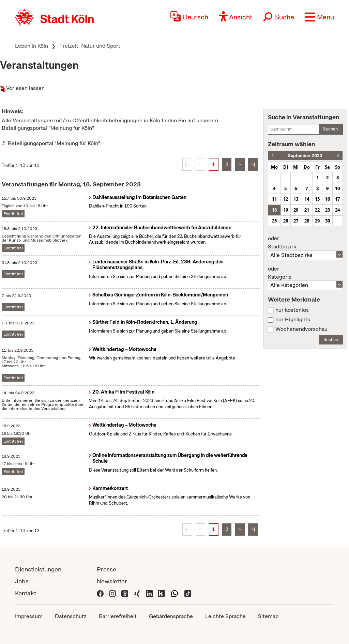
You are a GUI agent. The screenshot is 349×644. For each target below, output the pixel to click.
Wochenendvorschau (301, 329)
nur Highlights (293, 320)
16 (328, 199)
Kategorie (305, 273)
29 (317, 221)
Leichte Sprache (225, 616)
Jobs (22, 581)
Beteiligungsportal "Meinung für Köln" (54, 143)
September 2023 (305, 156)
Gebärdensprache (171, 616)
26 (286, 221)
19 (286, 210)
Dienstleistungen (38, 569)
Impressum (29, 616)
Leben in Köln (32, 46)
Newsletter (112, 581)
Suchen (330, 129)
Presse (107, 569)
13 (296, 199)
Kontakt (26, 593)
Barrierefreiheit (118, 616)
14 (307, 199)
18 (274, 210)
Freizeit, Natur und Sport (90, 46)
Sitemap (268, 616)
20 (296, 210)
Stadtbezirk (305, 243)
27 (296, 221)
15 (317, 199)
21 (307, 210)
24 (337, 210)
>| (253, 164)
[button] (320, 17)
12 (286, 199)
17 (337, 199)
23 (328, 210)
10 (337, 188)
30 (328, 221)
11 (274, 199)
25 (274, 221)
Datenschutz (71, 616)
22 (317, 210)
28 (307, 221)
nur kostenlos (292, 310)
